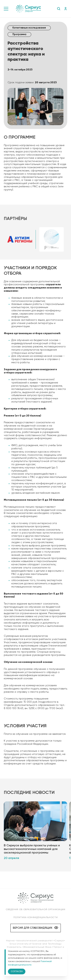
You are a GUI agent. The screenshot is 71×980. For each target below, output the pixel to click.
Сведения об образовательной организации (35, 910)
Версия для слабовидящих (35, 928)
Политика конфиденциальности (36, 918)
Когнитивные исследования (29, 28)
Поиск (59, 9)
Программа (19, 34)
